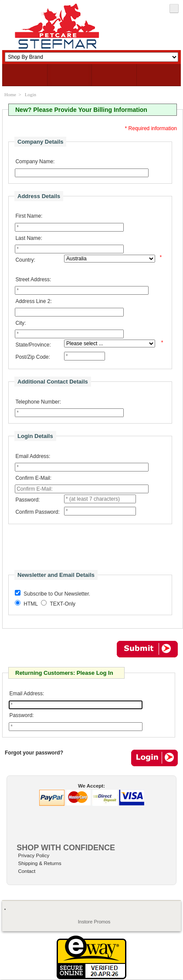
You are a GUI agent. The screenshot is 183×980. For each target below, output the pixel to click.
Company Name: (35, 162)
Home (10, 94)
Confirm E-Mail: (33, 478)
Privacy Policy (34, 855)
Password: (27, 500)
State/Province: (33, 345)
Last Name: (29, 238)
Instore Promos (94, 922)
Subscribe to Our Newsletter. (57, 594)
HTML (31, 604)
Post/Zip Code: (32, 357)
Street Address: (33, 280)
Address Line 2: (33, 301)
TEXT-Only (63, 604)
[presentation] (75, 549)
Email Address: (33, 456)
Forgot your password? (34, 753)
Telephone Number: (38, 402)
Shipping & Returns (40, 863)
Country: (25, 260)
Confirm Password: (37, 512)
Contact (27, 871)
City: (20, 323)
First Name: (29, 216)
